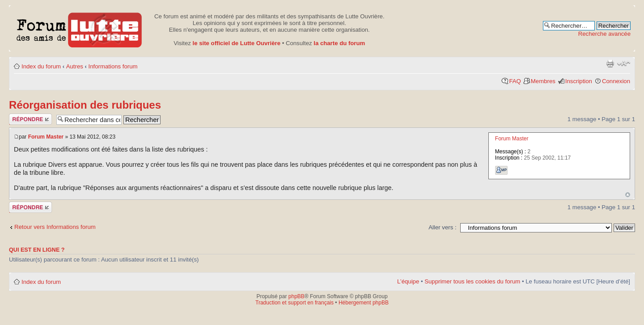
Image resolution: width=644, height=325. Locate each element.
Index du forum (41, 66)
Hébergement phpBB (364, 303)
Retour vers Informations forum (55, 227)
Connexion (616, 81)
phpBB (297, 296)
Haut (628, 195)
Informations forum (113, 66)
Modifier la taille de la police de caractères (624, 63)
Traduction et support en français (294, 303)
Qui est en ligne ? (37, 250)
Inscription (579, 81)
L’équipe (408, 281)
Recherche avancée (604, 34)
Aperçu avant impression (610, 63)
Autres (75, 66)
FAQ (515, 81)
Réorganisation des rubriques (85, 105)
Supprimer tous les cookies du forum (472, 281)
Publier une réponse (30, 119)
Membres (543, 81)
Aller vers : (442, 227)
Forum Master (46, 137)
